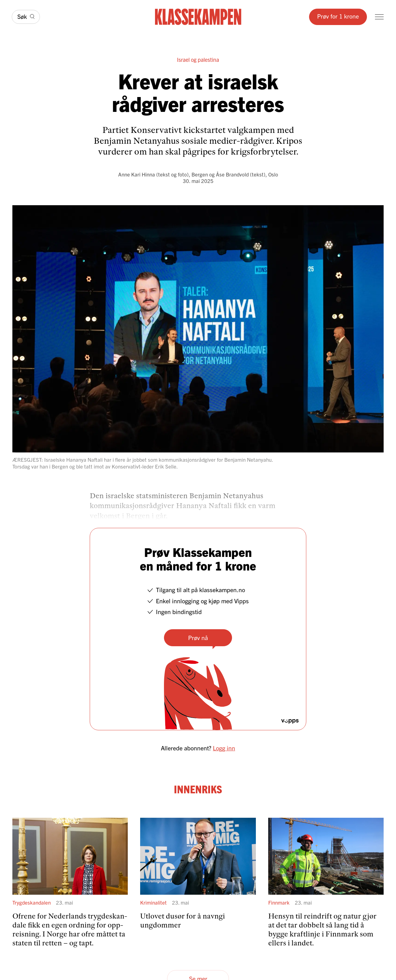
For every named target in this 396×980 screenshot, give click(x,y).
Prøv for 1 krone (338, 16)
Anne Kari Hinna (137, 174)
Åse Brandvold (232, 174)
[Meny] (379, 17)
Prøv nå (198, 637)
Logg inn (224, 748)
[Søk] (26, 17)
